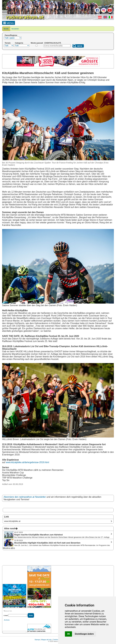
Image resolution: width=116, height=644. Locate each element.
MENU (9, 23)
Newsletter (15, 29)
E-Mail (6, 615)
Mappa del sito (46, 640)
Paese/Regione (11, 35)
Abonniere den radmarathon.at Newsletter (25, 497)
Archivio (7, 620)
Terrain (8, 43)
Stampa (37, 640)
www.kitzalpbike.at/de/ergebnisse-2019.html (27, 462)
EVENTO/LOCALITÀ (53, 43)
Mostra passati (37, 43)
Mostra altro (9, 548)
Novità (6, 29)
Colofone (56, 640)
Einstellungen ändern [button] (84, 634)
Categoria (19, 43)
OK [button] (69, 634)
